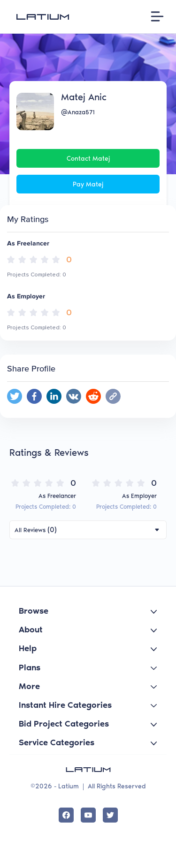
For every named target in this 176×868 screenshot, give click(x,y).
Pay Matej (88, 184)
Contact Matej (88, 159)
